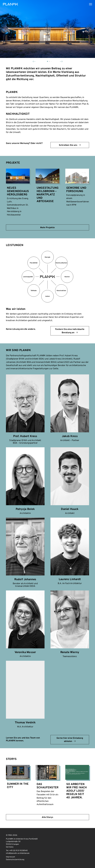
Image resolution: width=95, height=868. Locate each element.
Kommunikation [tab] (61, 263)
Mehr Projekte (47, 228)
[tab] (47, 278)
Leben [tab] (47, 296)
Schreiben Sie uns (70, 145)
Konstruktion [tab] (61, 291)
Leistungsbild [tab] (28, 277)
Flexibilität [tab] (34, 263)
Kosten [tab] (67, 277)
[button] (34, 61)
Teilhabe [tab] (34, 291)
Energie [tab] (47, 257)
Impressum (11, 857)
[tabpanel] (47, 314)
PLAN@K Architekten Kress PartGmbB (10, 4)
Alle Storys (48, 817)
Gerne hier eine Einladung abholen (70, 740)
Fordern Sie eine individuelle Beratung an (70, 331)
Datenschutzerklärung (15, 860)
